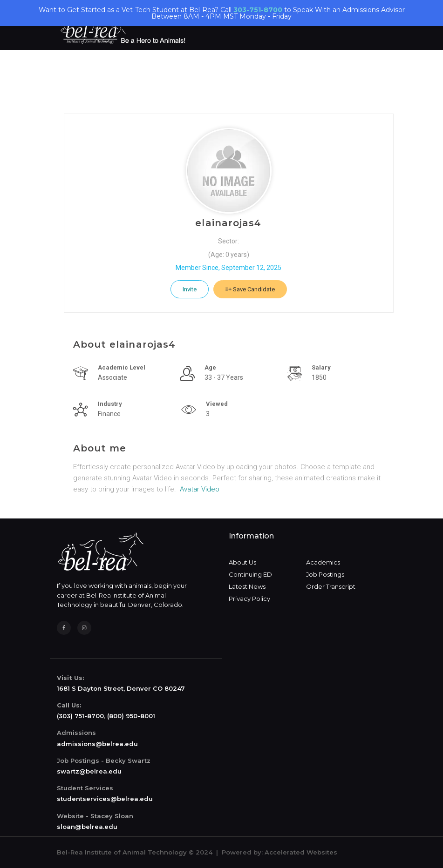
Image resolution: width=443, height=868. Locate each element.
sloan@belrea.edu (87, 827)
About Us (242, 562)
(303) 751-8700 (80, 716)
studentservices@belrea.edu (105, 799)
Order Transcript (331, 586)
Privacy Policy (249, 599)
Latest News (247, 586)
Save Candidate (250, 289)
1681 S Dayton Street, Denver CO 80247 (121, 688)
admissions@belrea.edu (97, 744)
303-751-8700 (258, 10)
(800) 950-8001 (131, 716)
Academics (323, 562)
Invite (190, 289)
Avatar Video (200, 489)
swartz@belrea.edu (89, 771)
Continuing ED (250, 574)
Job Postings (325, 574)
